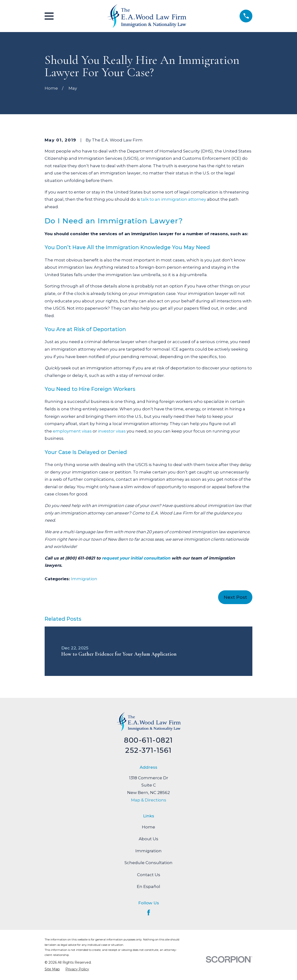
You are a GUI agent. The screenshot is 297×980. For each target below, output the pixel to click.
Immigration (84, 579)
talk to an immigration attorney (173, 199)
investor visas (112, 431)
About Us (148, 839)
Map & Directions (149, 800)
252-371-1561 (148, 750)
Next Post (235, 597)
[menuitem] (52, 969)
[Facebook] (149, 913)
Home (148, 827)
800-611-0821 (148, 740)
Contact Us (149, 875)
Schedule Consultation (148, 863)
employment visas (72, 431)
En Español (148, 887)
